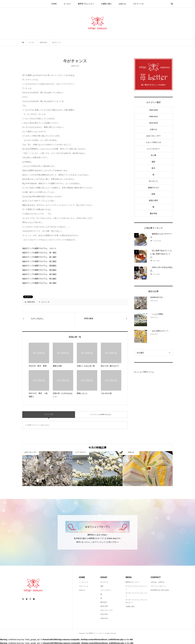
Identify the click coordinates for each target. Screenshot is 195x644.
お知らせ (122, 4)
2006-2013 (31, 302)
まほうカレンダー (153, 136)
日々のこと (153, 181)
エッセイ (67, 4)
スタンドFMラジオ (153, 142)
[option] (47, 469)
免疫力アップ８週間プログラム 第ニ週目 (39, 257)
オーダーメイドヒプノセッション (136, 588)
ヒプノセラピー (153, 149)
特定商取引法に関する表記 (160, 590)
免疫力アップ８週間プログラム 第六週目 (39, 274)
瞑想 (153, 194)
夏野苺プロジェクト (86, 4)
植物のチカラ (153, 188)
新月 (153, 168)
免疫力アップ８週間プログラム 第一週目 (39, 253)
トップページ (83, 582)
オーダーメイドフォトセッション (136, 594)
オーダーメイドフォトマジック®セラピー (136, 601)
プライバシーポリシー (158, 586)
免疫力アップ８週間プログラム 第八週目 (39, 283)
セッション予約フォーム (144, 372)
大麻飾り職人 (106, 4)
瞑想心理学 (153, 200)
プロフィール (138, 4)
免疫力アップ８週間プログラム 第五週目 (39, 270)
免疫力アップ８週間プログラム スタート (39, 248)
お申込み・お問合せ (158, 582)
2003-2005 (154, 110)
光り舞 (153, 155)
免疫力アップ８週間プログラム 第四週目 (39, 266)
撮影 (153, 162)
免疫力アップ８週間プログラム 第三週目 (39, 261)
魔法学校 (153, 213)
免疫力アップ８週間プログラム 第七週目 (39, 279)
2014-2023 (154, 123)
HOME (54, 4)
